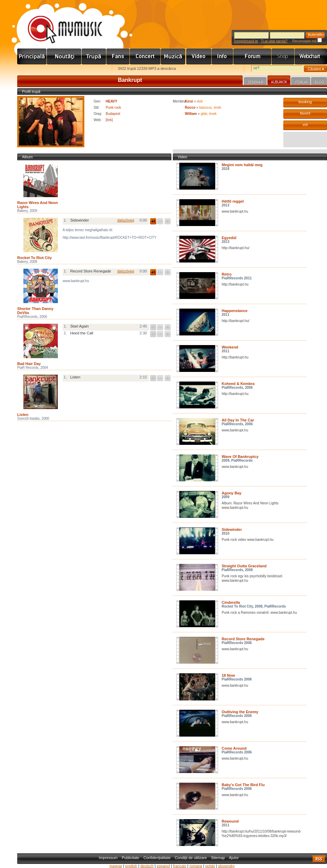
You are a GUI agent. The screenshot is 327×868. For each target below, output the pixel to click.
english (131, 866)
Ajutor (234, 858)
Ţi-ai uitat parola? (274, 41)
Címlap (32, 56)
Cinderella (231, 602)
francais (180, 866)
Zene (173, 56)
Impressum (108, 858)
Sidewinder (232, 529)
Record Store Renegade (243, 639)
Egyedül (229, 238)
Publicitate (131, 858)
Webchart (311, 56)
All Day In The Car (238, 420)
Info (223, 56)
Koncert (145, 56)
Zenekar (255, 82)
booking (305, 102)
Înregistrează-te (246, 41)
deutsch (147, 866)
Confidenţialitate (157, 858)
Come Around (234, 748)
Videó (199, 56)
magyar (116, 866)
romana (196, 866)
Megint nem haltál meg (242, 165)
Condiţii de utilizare (191, 858)
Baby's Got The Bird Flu (243, 785)
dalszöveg (126, 220)
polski (210, 866)
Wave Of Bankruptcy (240, 457)
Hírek (64, 56)
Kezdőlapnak (61, 69)
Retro (227, 274)
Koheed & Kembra (238, 384)
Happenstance (235, 311)
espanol (163, 866)
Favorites (31, 69)
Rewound (230, 821)
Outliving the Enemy (240, 712)
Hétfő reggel (233, 201)
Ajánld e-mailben (90, 69)
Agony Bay (231, 493)
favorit (305, 113)
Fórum (252, 56)
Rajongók (118, 56)
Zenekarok (94, 56)
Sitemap (218, 858)
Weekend (230, 347)
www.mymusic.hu (59, 22)
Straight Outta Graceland (244, 566)
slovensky (226, 866)
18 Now (228, 675)
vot (305, 125)
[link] (109, 120)
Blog (319, 82)
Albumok (279, 81)
